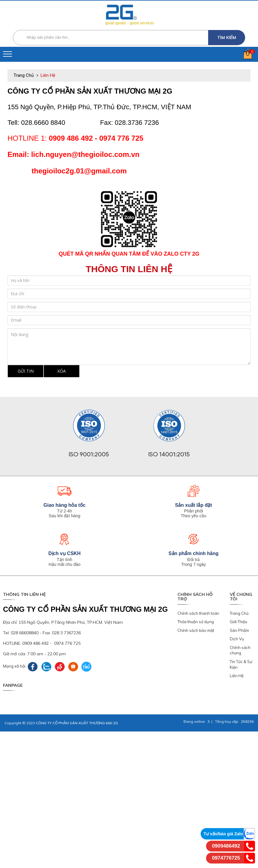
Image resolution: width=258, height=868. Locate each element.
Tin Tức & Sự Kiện (241, 664)
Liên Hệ (237, 676)
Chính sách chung (240, 650)
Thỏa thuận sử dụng (196, 622)
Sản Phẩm (239, 630)
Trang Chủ (239, 613)
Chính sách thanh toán (198, 613)
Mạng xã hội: (15, 666)
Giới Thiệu (238, 622)
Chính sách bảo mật (196, 630)
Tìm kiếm (227, 38)
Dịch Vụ (237, 639)
